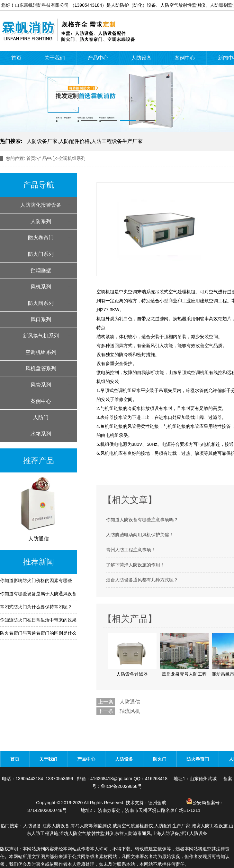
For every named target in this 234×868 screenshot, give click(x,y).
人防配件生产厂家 (172, 826)
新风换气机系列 (41, 336)
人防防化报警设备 (41, 205)
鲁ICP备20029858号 (122, 786)
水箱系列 (41, 434)
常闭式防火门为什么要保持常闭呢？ (36, 607)
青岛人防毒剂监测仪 (91, 826)
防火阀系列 (41, 303)
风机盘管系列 (41, 368)
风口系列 (41, 319)
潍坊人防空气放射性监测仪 (86, 833)
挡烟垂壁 (41, 270)
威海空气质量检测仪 (133, 826)
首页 (16, 58)
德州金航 (157, 803)
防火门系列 (41, 254)
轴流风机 (130, 711)
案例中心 (185, 58)
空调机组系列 (41, 352)
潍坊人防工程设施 (210, 826)
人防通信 (130, 702)
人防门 (41, 417)
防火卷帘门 (41, 238)
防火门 (160, 759)
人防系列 (41, 221)
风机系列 (41, 287)
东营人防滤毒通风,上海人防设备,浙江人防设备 (161, 833)
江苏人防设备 (56, 826)
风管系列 (41, 385)
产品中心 (98, 58)
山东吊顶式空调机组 (189, 372)
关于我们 (55, 58)
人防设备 (141, 58)
